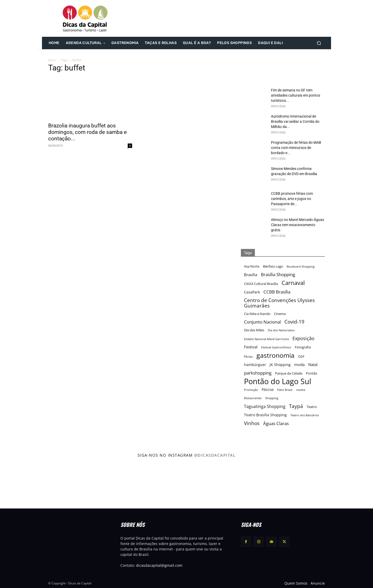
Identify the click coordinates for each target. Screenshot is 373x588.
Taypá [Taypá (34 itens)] (296, 406)
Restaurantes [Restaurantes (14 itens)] (253, 398)
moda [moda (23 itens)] (299, 365)
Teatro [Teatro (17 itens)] (312, 407)
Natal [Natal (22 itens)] (313, 364)
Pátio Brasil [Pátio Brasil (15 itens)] (285, 390)
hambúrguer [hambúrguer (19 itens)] (255, 365)
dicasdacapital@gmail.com (159, 565)
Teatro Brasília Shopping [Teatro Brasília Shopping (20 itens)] (265, 415)
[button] (319, 43)
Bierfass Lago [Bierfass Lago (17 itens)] (273, 266)
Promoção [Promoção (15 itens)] (251, 390)
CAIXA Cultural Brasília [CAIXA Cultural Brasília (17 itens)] (261, 284)
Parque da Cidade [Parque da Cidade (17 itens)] (289, 373)
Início (52, 60)
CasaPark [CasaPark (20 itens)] (252, 292)
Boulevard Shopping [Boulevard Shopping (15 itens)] (301, 266)
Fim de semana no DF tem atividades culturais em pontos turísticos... (296, 95)
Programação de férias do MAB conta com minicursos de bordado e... (296, 148)
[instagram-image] (23, 485)
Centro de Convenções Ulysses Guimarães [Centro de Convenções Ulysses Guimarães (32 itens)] (279, 303)
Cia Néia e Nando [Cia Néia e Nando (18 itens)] (257, 314)
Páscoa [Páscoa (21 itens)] (268, 389)
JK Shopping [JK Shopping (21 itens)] (280, 365)
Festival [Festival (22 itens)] (251, 347)
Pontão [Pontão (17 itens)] (312, 373)
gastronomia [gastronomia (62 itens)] (275, 355)
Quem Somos (296, 583)
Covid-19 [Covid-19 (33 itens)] (294, 322)
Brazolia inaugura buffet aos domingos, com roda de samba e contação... (87, 132)
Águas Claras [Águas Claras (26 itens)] (276, 423)
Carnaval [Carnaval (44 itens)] (293, 283)
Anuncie (318, 583)
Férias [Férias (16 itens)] (248, 356)
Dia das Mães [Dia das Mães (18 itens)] (254, 330)
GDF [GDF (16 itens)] (301, 356)
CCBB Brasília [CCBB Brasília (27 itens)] (277, 292)
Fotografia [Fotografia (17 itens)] (303, 347)
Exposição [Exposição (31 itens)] (303, 338)
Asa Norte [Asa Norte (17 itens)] (252, 266)
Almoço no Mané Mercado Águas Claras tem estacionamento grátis (297, 225)
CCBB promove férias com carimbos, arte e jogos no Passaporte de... (292, 199)
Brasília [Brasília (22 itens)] (251, 275)
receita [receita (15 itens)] (301, 390)
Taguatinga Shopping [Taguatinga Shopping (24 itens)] (265, 407)
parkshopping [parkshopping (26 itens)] (258, 373)
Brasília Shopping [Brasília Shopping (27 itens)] (278, 274)
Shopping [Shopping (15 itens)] (272, 398)
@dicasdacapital (215, 455)
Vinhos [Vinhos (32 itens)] (252, 423)
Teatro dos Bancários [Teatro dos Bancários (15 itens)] (305, 415)
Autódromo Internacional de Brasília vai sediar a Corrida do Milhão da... (295, 121)
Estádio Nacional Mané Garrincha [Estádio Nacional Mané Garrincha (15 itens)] (266, 339)
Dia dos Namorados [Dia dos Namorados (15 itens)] (281, 330)
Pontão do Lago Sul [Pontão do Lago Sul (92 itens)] (278, 381)
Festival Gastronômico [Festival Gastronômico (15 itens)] (276, 347)
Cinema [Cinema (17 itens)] (280, 314)
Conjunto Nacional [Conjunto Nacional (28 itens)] (262, 322)
